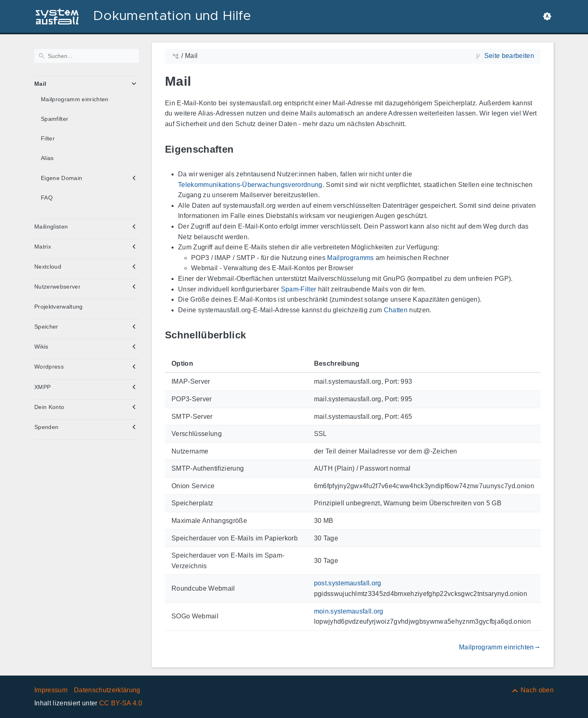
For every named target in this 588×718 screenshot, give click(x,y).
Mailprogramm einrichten (75, 99)
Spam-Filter (299, 289)
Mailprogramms (350, 258)
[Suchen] (87, 56)
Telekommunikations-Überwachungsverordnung (250, 185)
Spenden (46, 427)
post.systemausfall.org (348, 583)
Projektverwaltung (59, 307)
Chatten (396, 310)
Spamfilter (55, 119)
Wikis (41, 347)
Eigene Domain (61, 178)
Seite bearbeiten (509, 56)
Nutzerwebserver (57, 287)
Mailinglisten (51, 227)
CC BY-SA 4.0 (121, 703)
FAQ (47, 198)
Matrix (43, 247)
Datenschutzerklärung (107, 690)
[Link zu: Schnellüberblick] (255, 335)
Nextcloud (48, 267)
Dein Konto (49, 407)
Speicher (46, 327)
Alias (47, 158)
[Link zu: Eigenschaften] (243, 149)
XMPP (42, 387)
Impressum (51, 690)
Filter (48, 138)
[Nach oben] (532, 690)
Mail (40, 84)
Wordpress (49, 367)
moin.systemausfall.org (349, 611)
